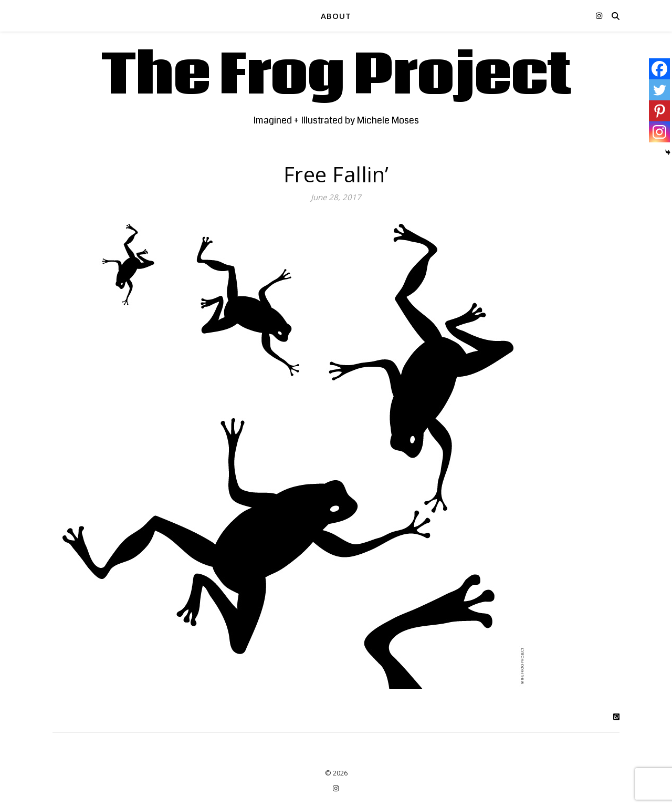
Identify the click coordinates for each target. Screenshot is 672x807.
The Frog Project (336, 76)
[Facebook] (659, 69)
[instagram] (599, 15)
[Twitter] (659, 90)
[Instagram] (659, 132)
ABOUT (336, 16)
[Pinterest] (659, 111)
